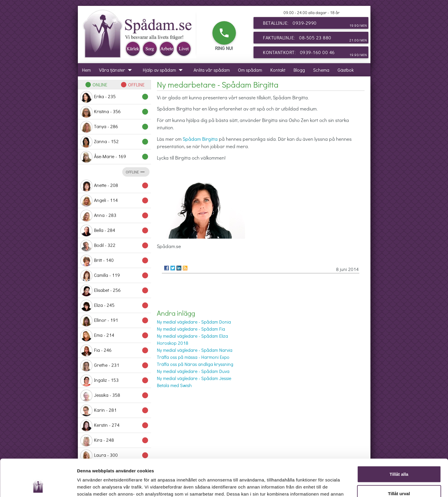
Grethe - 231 (114, 366)
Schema (321, 70)
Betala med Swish (174, 385)
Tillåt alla (399, 439)
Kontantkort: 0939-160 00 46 (315, 53)
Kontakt (278, 70)
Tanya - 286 (114, 127)
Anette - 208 (114, 186)
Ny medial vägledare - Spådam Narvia (195, 350)
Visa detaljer (319, 485)
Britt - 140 (114, 261)
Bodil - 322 (114, 246)
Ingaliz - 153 (114, 381)
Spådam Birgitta (200, 139)
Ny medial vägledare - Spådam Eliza (192, 336)
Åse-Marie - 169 (114, 157)
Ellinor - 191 (114, 321)
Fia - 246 (114, 351)
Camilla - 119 (114, 276)
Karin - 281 (114, 411)
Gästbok (346, 70)
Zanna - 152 (114, 142)
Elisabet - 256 (114, 291)
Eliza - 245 (114, 306)
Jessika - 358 (114, 396)
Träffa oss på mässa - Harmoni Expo (193, 357)
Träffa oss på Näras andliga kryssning (195, 364)
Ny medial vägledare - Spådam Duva (193, 371)
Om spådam (250, 70)
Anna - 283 (114, 216)
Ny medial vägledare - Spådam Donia (194, 322)
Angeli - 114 (114, 201)
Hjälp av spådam (164, 70)
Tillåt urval (399, 459)
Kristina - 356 (114, 112)
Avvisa (399, 478)
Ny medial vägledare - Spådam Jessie (194, 378)
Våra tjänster (117, 70)
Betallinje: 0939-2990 (315, 24)
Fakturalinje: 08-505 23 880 (315, 39)
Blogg (299, 70)
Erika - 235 (114, 97)
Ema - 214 (114, 336)
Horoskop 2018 (173, 343)
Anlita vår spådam (212, 70)
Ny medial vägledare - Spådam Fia (191, 329)
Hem (86, 70)
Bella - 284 (114, 231)
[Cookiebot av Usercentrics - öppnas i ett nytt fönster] (38, 486)
